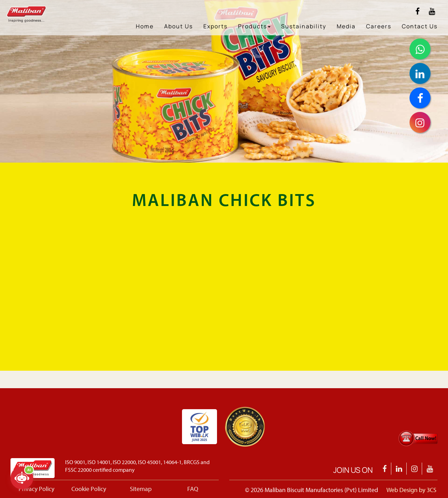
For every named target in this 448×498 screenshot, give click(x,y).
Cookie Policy (89, 489)
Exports (215, 26)
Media (346, 26)
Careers (379, 26)
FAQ (193, 489)
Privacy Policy (36, 489)
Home (145, 26)
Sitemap (141, 489)
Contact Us (420, 26)
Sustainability (304, 26)
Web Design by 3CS (411, 490)
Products (254, 26)
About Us (178, 26)
